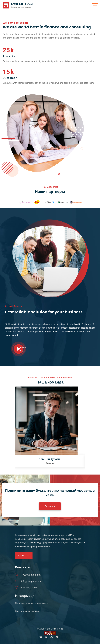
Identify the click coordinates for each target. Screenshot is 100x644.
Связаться (24, 556)
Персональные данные (27, 611)
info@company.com (31, 581)
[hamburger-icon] (95, 5)
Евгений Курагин (50, 459)
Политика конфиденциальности (32, 603)
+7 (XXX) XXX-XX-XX (31, 575)
